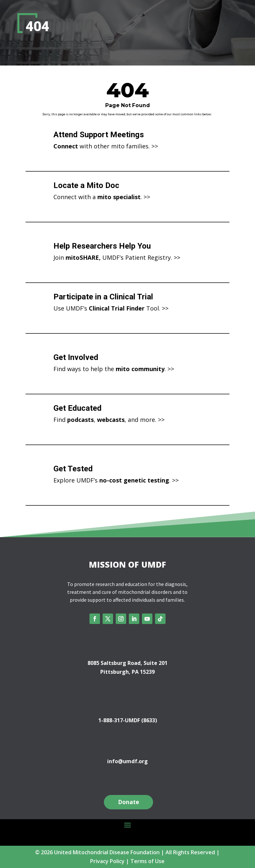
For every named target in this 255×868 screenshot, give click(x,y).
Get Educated (78, 408)
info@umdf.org (128, 761)
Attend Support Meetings (99, 135)
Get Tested (73, 469)
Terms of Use (147, 861)
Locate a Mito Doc (86, 185)
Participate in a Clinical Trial (103, 297)
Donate (128, 802)
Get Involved (76, 357)
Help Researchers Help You (102, 246)
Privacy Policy (107, 861)
